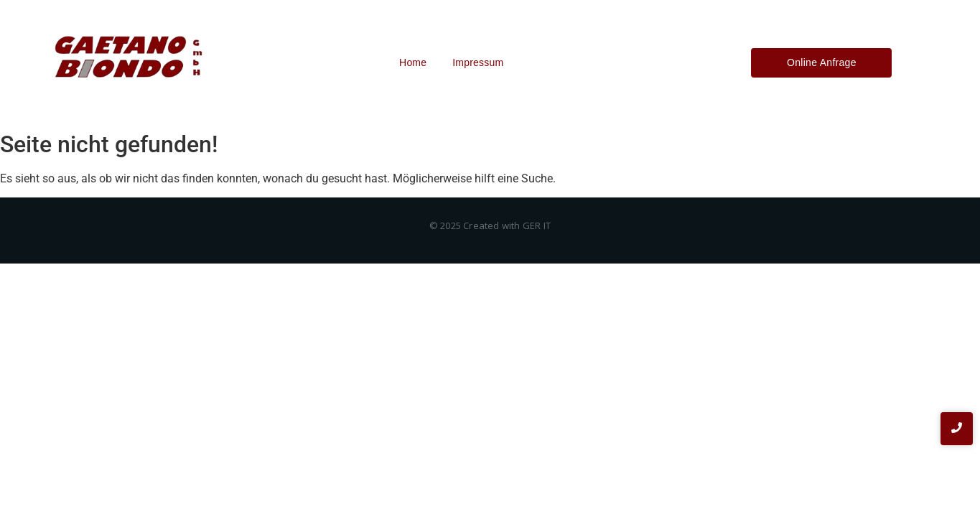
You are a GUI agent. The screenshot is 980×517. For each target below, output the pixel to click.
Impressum (478, 62)
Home (413, 62)
